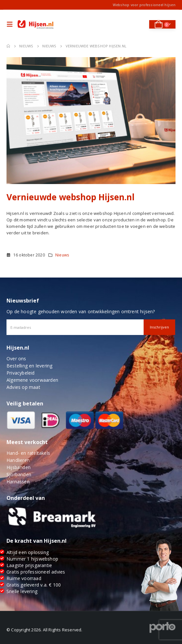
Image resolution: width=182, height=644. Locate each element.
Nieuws (62, 255)
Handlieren (18, 460)
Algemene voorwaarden (32, 380)
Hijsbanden (19, 467)
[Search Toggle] (140, 24)
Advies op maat (23, 387)
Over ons (16, 359)
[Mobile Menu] (11, 24)
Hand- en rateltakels (28, 453)
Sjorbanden (19, 474)
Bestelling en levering (29, 366)
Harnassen (18, 482)
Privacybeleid (21, 373)
